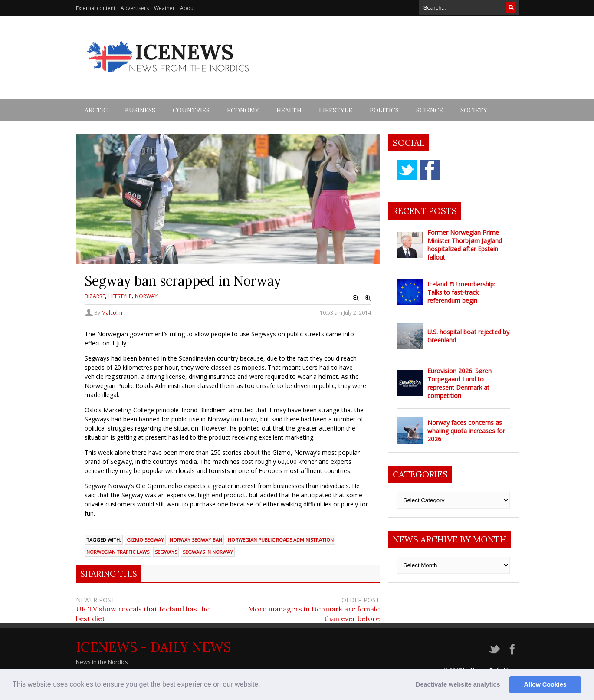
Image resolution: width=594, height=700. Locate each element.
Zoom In (368, 298)
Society (474, 110)
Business (140, 110)
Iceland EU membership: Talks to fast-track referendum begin (461, 292)
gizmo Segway (145, 540)
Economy (243, 110)
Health (289, 110)
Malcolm (112, 313)
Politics (384, 110)
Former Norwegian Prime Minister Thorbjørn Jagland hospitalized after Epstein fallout (465, 245)
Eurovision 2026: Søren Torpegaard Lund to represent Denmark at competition (459, 383)
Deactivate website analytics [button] (458, 684)
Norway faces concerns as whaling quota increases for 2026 (466, 431)
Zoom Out (356, 298)
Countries (191, 110)
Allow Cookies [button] (545, 684)
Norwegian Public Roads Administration (281, 540)
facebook (430, 170)
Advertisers (135, 8)
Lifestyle (336, 110)
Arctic (96, 110)
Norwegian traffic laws (118, 552)
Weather (164, 8)
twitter (407, 170)
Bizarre (95, 296)
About (188, 8)
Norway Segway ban (196, 540)
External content (96, 8)
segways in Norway (208, 552)
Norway (146, 296)
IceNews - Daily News (153, 647)
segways (166, 552)
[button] (263, 685)
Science (430, 110)
